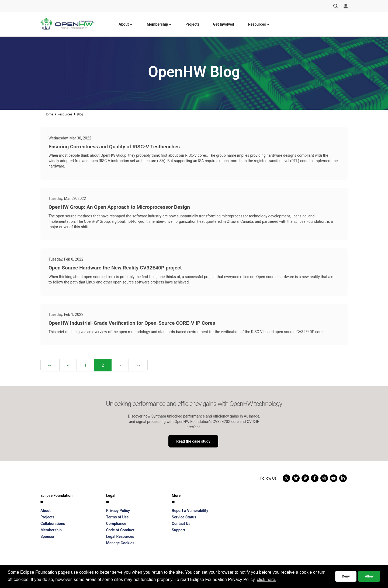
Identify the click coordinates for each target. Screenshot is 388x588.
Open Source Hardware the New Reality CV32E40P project (115, 268)
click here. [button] (266, 580)
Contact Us (181, 524)
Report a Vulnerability (190, 511)
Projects (192, 24)
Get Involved (223, 24)
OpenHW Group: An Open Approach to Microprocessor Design (119, 207)
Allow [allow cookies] (369, 576)
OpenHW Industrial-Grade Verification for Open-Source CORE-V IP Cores (132, 323)
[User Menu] (346, 6)
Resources (259, 24)
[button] (50, 365)
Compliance (116, 524)
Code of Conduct (120, 530)
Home (49, 114)
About (125, 24)
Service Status (184, 517)
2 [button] (103, 365)
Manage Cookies (120, 543)
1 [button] (85, 365)
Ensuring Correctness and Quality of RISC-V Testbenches (114, 147)
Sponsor (47, 536)
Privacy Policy (118, 511)
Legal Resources (120, 536)
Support (179, 530)
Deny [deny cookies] (346, 576)
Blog (80, 114)
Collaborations (53, 524)
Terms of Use (117, 517)
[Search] (336, 6)
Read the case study (193, 441)
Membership (159, 24)
